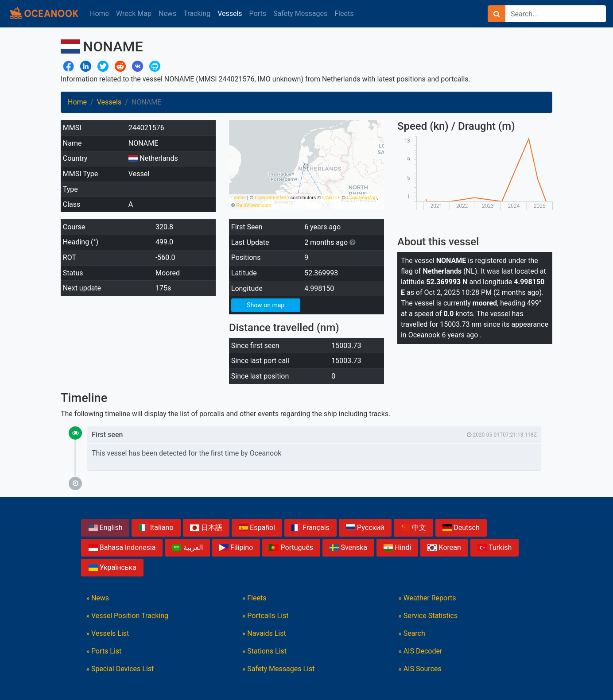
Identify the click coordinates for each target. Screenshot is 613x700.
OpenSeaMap (362, 197)
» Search (412, 633)
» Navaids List (264, 633)
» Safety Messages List (279, 669)
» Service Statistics (428, 616)
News (167, 14)
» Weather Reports (427, 598)
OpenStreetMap (272, 197)
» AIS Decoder (420, 651)
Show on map (266, 305)
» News (97, 598)
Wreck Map (134, 14)
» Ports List (104, 651)
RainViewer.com (254, 205)
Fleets (344, 14)
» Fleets (254, 598)
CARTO (331, 197)
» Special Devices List (120, 669)
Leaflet (239, 197)
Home (99, 14)
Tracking (197, 14)
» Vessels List (107, 633)
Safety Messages (300, 14)
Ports (258, 14)
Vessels (230, 14)
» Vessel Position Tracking (127, 616)
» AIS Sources (420, 669)
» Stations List (264, 651)
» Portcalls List (266, 616)
